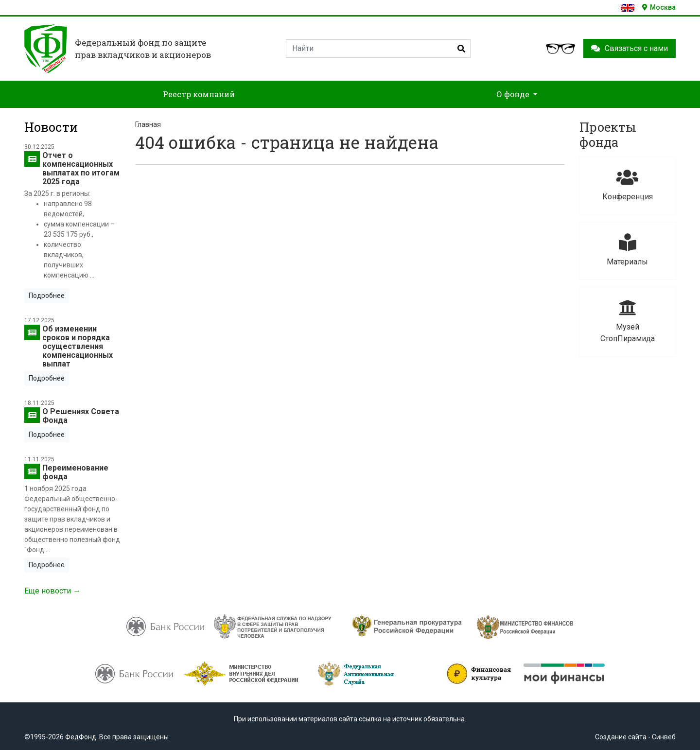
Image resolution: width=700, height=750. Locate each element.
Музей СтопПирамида (628, 321)
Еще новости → (52, 591)
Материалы (628, 250)
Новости (51, 127)
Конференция (628, 185)
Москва (659, 7)
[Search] (378, 49)
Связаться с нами (630, 48)
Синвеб (664, 737)
